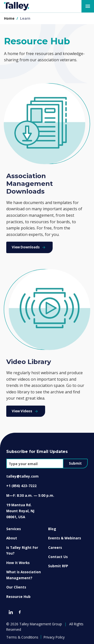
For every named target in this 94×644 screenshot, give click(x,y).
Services (14, 529)
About (12, 538)
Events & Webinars (65, 538)
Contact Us (58, 557)
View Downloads (29, 247)
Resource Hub (18, 597)
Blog (52, 529)
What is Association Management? (24, 575)
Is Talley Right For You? (22, 550)
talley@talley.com (22, 476)
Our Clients (16, 587)
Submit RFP (58, 566)
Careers (55, 547)
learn (25, 18)
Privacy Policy (54, 637)
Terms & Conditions (22, 637)
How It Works (18, 563)
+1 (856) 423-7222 (21, 486)
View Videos (26, 411)
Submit (75, 463)
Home (9, 18)
